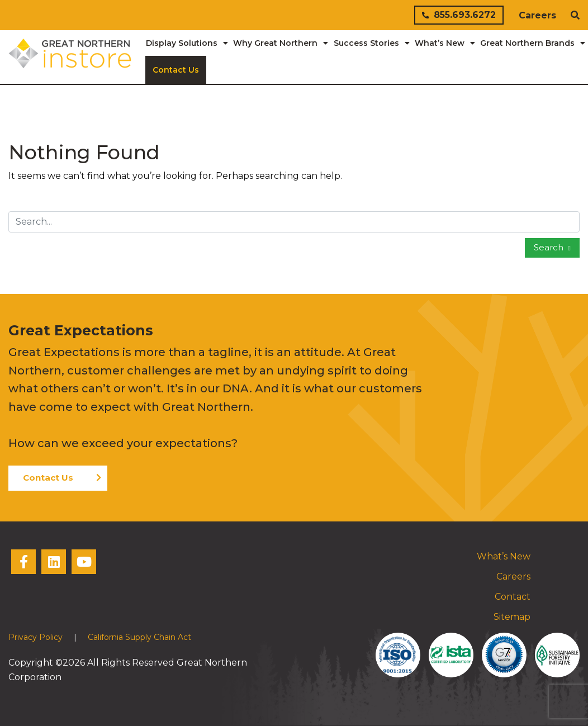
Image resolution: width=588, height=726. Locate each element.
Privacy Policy (35, 637)
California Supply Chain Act (139, 637)
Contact (513, 597)
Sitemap (512, 617)
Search (550, 247)
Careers (537, 15)
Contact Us (48, 478)
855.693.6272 (459, 15)
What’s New (504, 556)
